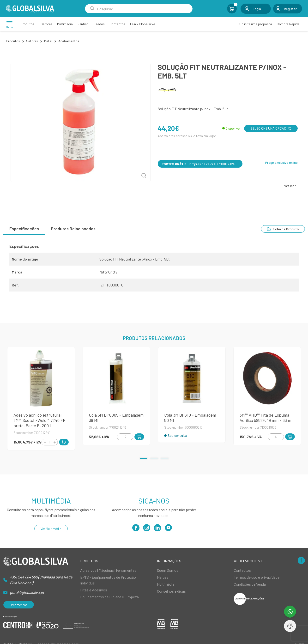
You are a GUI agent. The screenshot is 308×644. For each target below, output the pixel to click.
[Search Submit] (92, 9)
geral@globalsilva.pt (27, 592)
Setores (32, 41)
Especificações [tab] (24, 229)
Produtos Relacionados (73, 229)
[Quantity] (50, 442)
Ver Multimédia (51, 529)
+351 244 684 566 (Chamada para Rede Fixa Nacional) (41, 580)
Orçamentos (19, 605)
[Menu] (9, 24)
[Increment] (54, 442)
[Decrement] (45, 442)
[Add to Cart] (64, 442)
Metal (48, 41)
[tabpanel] (154, 269)
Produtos (13, 41)
